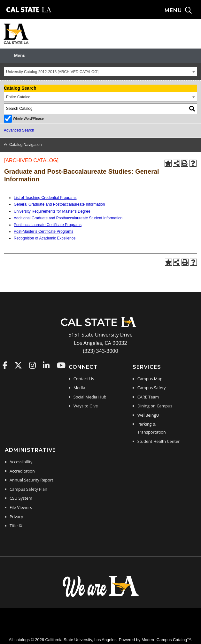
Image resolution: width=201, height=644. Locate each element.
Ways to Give (86, 406)
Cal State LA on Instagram (32, 365)
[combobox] (100, 72)
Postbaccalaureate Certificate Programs (48, 225)
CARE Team (148, 397)
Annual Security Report (31, 480)
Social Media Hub (90, 397)
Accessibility (21, 462)
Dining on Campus (155, 406)
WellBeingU (148, 415)
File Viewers (21, 507)
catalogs (22, 640)
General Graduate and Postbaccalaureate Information (59, 204)
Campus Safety (152, 388)
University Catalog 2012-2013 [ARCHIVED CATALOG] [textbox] (52, 72)
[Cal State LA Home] (101, 327)
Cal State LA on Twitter (18, 365)
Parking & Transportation (152, 428)
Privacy (16, 517)
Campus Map (150, 379)
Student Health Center (159, 441)
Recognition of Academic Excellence (45, 238)
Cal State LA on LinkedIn (46, 365)
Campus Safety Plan (28, 489)
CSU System (21, 498)
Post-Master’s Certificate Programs (43, 231)
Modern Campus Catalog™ (166, 640)
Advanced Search (19, 130)
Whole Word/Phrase (28, 118)
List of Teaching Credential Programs (45, 198)
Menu (20, 56)
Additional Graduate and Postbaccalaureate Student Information (68, 218)
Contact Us (84, 379)
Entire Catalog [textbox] (18, 97)
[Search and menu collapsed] (183, 11)
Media (79, 388)
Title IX (16, 526)
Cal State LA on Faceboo (5, 365)
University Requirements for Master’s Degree (52, 211)
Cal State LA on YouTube (61, 365)
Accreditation (22, 471)
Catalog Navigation (25, 145)
